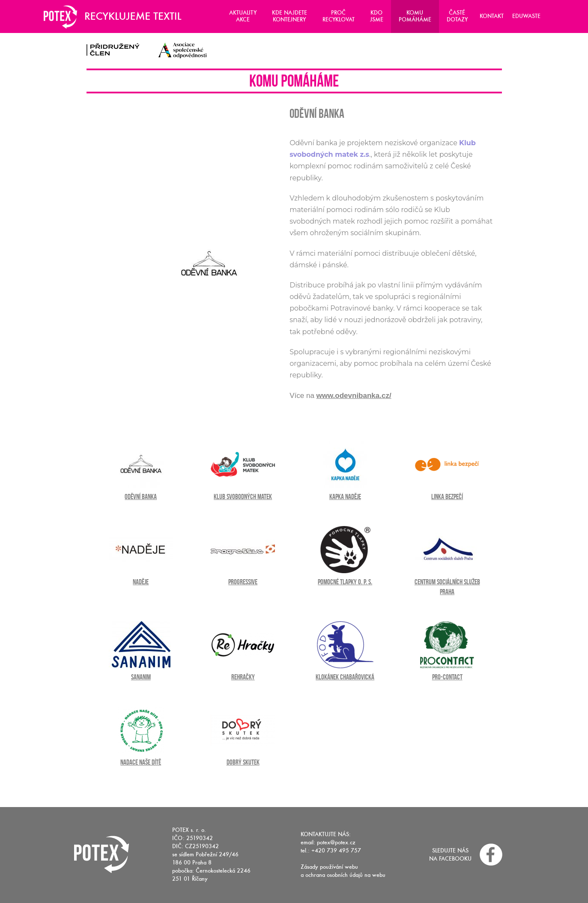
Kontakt (492, 16)
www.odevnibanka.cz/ (354, 396)
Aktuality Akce (243, 16)
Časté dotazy (457, 16)
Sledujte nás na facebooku (450, 855)
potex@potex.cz (336, 842)
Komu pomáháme (415, 16)
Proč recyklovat (339, 16)
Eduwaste (526, 16)
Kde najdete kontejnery (290, 16)
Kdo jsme (377, 16)
